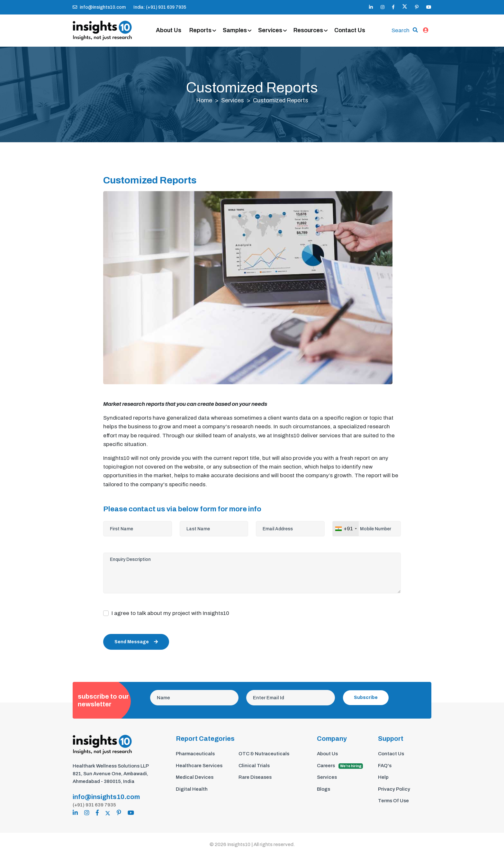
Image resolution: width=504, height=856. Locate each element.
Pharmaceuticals (195, 754)
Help (383, 777)
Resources (309, 31)
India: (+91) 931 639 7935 (160, 7)
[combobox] (346, 529)
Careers (340, 766)
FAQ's (385, 766)
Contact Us (350, 31)
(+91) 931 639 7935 (94, 805)
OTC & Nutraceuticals (264, 754)
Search (401, 30)
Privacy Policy (394, 789)
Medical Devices (195, 777)
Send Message (136, 642)
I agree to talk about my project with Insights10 (170, 614)
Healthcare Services (199, 766)
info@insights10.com (99, 7)
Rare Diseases (255, 777)
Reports (201, 31)
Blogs (324, 789)
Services (270, 31)
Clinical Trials (254, 766)
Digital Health (192, 789)
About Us (169, 31)
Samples (235, 31)
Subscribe (366, 698)
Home (204, 101)
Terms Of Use (393, 801)
